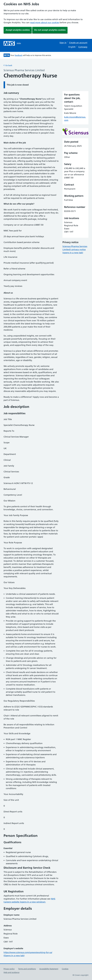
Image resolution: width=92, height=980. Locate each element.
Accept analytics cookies (18, 30)
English (72, 47)
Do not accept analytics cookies (50, 30)
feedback (19, 55)
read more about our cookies (45, 23)
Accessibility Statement (49, 969)
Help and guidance (11, 972)
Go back (8, 65)
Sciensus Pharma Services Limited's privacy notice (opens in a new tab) (75, 250)
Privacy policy (9, 969)
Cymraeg (83, 47)
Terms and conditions (27, 969)
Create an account (78, 43)
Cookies (65, 969)
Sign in (63, 43)
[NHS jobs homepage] (12, 43)
